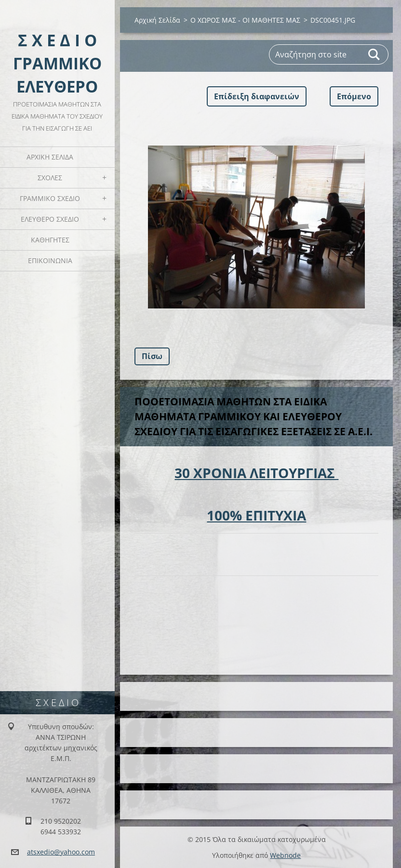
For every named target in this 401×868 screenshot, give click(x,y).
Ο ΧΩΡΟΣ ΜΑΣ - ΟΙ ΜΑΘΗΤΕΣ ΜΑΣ (245, 20)
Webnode (285, 855)
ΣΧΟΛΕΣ (50, 178)
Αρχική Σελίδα (50, 157)
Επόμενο (354, 96)
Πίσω (152, 356)
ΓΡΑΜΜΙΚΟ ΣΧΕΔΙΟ (50, 198)
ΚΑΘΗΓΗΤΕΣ (50, 240)
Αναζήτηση (374, 54)
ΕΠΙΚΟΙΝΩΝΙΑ (50, 260)
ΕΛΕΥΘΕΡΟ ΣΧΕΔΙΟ (50, 219)
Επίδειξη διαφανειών (257, 96)
